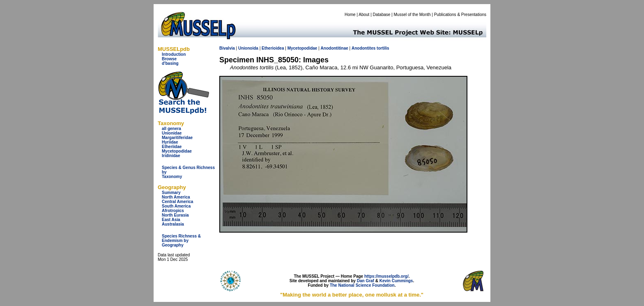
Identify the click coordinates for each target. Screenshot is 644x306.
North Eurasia (175, 215)
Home (350, 15)
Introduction (174, 54)
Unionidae (172, 133)
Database (382, 15)
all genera (171, 129)
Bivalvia (227, 48)
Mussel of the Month (412, 15)
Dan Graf (366, 281)
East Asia (171, 220)
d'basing (170, 63)
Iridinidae (171, 156)
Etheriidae (172, 147)
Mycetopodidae (177, 151)
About (364, 15)
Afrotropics (173, 211)
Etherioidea (273, 48)
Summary (171, 193)
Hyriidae (170, 142)
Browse (169, 59)
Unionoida (248, 48)
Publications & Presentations (460, 15)
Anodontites (363, 48)
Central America (177, 202)
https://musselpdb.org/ (386, 276)
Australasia (173, 224)
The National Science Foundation (362, 285)
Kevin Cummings (396, 281)
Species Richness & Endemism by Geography (181, 241)
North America (176, 197)
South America (176, 206)
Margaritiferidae (177, 138)
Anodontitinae (335, 48)
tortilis (383, 48)
